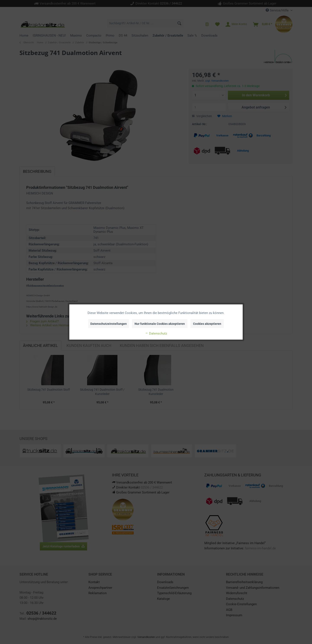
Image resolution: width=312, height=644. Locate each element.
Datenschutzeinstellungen (109, 324)
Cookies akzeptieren (207, 324)
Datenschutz (156, 333)
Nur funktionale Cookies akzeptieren (160, 324)
